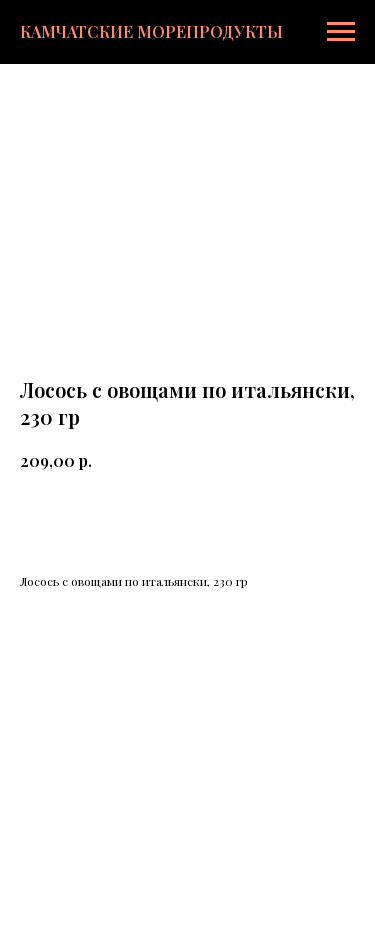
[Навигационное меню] (341, 32)
